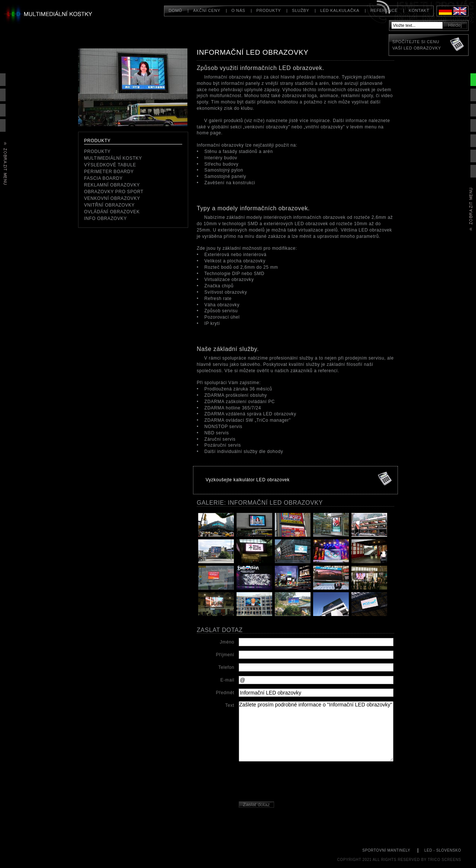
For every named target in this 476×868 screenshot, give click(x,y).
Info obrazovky (105, 218)
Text (230, 705)
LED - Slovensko (443, 850)
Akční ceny (207, 10)
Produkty (268, 10)
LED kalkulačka (340, 10)
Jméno (227, 642)
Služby (300, 10)
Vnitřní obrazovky (109, 205)
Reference (384, 10)
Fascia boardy (103, 178)
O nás (238, 10)
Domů (175, 10)
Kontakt (419, 10)
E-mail (227, 680)
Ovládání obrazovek (112, 212)
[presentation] (295, 782)
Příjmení (225, 655)
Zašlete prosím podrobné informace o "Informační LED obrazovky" (316, 731)
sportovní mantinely (386, 850)
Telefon (226, 667)
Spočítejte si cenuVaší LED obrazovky (417, 45)
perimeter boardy (109, 172)
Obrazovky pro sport (114, 192)
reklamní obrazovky (112, 185)
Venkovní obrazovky (112, 198)
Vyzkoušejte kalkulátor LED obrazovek (248, 480)
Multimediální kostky (113, 158)
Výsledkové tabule (110, 165)
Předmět (225, 693)
